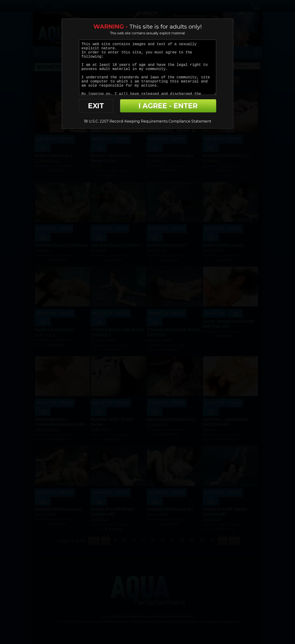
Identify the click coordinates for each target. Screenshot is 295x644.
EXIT (96, 106)
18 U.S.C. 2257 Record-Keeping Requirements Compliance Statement (148, 121)
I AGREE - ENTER (168, 106)
